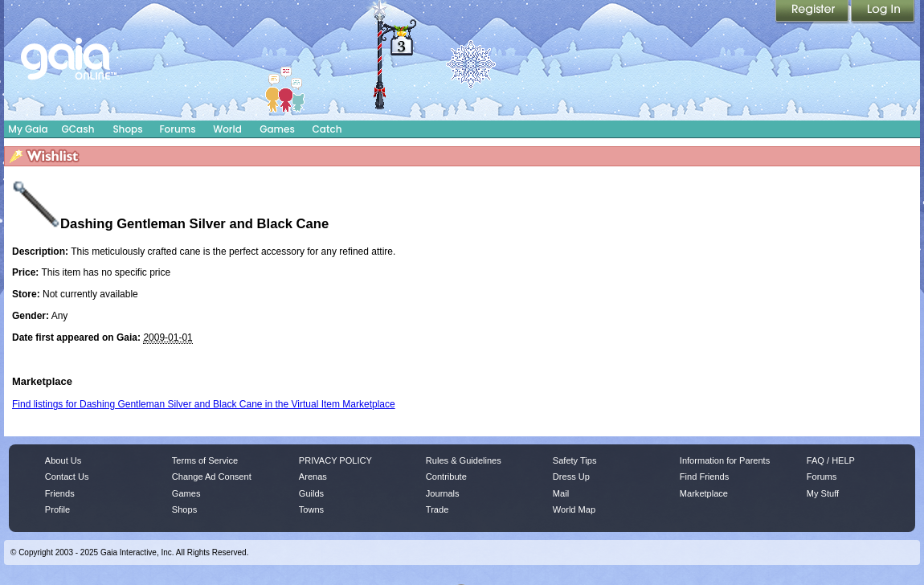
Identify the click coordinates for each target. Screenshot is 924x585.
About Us (63, 460)
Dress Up (571, 477)
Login (883, 12)
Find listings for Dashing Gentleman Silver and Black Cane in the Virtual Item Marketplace (204, 404)
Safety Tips (575, 460)
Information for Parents (725, 460)
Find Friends (704, 477)
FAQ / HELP (831, 460)
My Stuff (823, 493)
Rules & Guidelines (464, 460)
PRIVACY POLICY (335, 460)
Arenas (313, 477)
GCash (78, 129)
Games (277, 129)
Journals (443, 493)
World (227, 129)
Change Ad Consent (212, 477)
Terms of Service (205, 460)
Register (813, 12)
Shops (127, 129)
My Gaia (28, 129)
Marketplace (704, 493)
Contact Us (67, 477)
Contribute (446, 477)
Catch (327, 129)
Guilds (311, 493)
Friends (60, 493)
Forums (177, 129)
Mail (561, 493)
